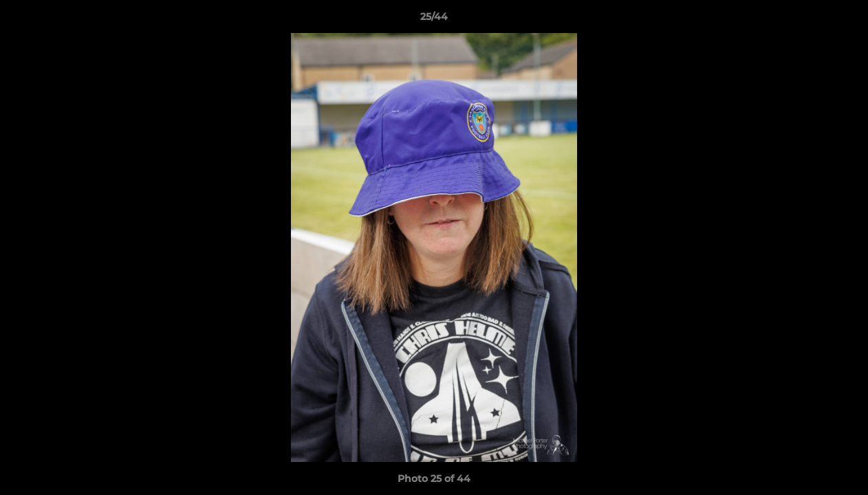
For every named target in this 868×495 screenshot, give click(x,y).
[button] (843, 20)
